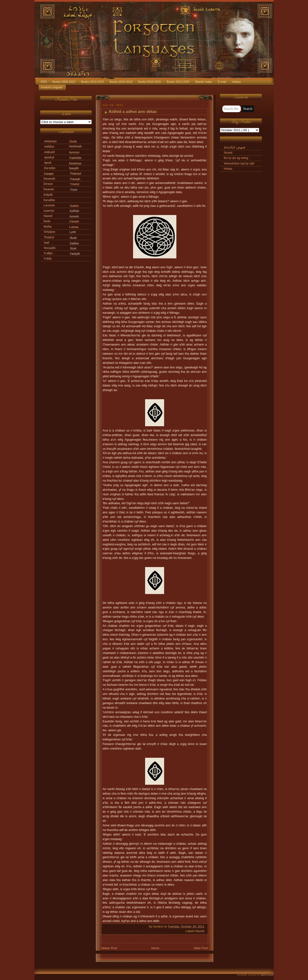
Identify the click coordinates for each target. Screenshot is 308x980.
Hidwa (228, 169)
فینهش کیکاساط (234, 147)
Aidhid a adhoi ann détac (133, 112)
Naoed (200, 931)
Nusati (228, 153)
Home (155, 948)
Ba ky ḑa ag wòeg (236, 158)
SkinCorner (267, 975)
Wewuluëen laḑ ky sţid (239, 163)
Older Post (201, 948)
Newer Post (109, 948)
